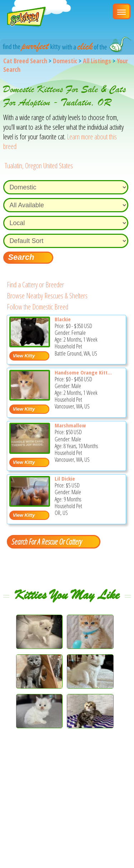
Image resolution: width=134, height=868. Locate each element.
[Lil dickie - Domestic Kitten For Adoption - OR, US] (30, 504)
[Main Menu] (121, 11)
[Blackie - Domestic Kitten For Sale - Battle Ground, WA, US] (30, 345)
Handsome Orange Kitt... (83, 372)
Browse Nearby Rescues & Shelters (47, 296)
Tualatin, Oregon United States (39, 166)
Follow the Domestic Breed (38, 307)
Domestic (65, 61)
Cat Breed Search (25, 61)
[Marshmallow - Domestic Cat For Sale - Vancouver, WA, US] (30, 451)
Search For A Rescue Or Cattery (46, 541)
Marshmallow (70, 425)
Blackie (63, 319)
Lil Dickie (65, 478)
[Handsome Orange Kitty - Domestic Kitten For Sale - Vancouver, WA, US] (30, 398)
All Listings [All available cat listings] (97, 61)
